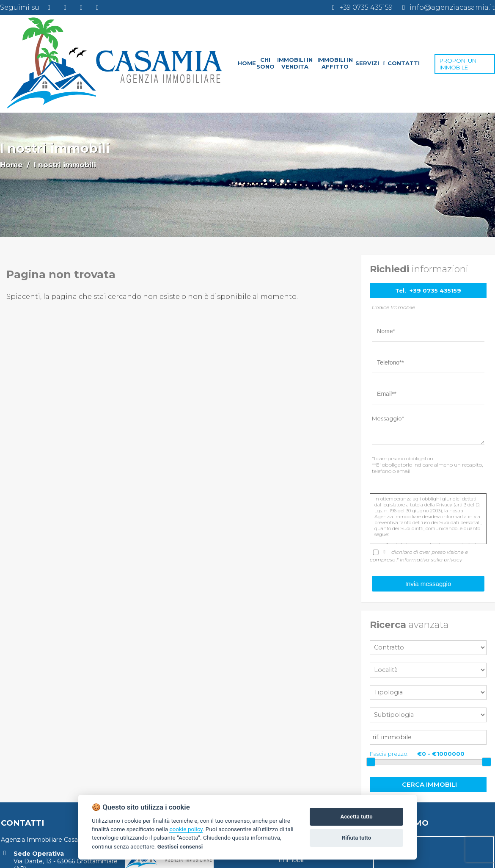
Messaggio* (388, 418)
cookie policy (186, 829)
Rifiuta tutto (356, 838)
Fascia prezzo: (389, 754)
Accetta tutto (356, 817)
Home (11, 165)
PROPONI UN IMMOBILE (458, 64)
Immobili (291, 860)
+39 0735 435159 (435, 290)
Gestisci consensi (180, 846)
